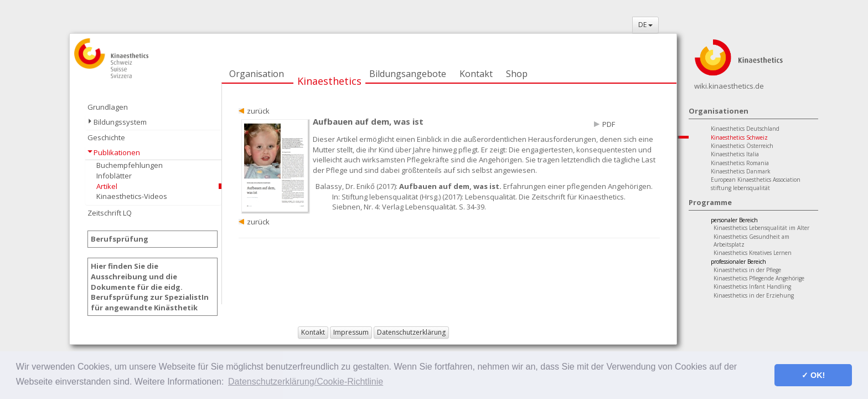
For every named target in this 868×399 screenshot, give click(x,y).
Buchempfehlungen (130, 165)
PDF (609, 124)
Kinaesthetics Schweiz (739, 137)
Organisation (257, 74)
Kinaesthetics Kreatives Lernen (753, 253)
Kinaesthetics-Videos (132, 196)
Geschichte (106, 137)
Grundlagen (108, 107)
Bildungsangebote (408, 74)
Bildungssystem (120, 122)
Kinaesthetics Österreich (742, 146)
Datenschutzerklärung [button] (411, 332)
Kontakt (476, 74)
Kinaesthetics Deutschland (745, 129)
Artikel (107, 186)
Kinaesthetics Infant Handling (752, 287)
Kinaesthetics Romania (740, 163)
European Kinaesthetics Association (756, 180)
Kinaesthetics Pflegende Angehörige (759, 278)
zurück (258, 111)
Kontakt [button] (313, 332)
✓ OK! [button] (813, 375)
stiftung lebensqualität (740, 188)
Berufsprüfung (120, 239)
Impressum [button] (351, 332)
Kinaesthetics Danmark (741, 171)
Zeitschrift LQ (110, 213)
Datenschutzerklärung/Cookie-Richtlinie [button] (306, 382)
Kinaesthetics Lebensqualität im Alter (761, 228)
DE (645, 25)
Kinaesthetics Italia (735, 154)
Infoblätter (114, 176)
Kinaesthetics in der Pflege (747, 270)
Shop (517, 74)
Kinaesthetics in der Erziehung (754, 295)
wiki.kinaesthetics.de (729, 86)
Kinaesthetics (329, 81)
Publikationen (117, 152)
